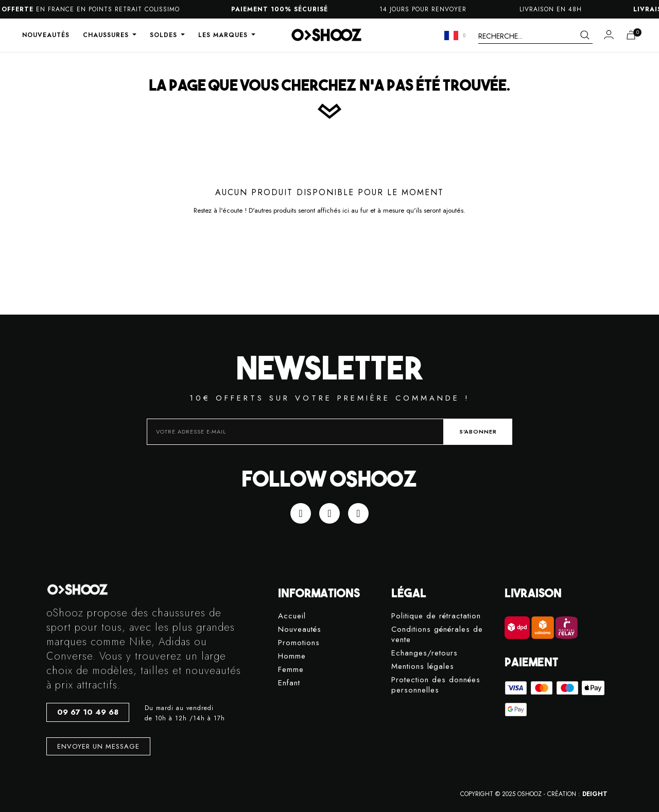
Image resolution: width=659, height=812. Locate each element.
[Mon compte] (609, 34)
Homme (292, 656)
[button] (88, 712)
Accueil (292, 616)
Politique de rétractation (436, 616)
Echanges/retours (424, 653)
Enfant (289, 683)
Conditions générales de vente (437, 635)
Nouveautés (300, 629)
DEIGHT (595, 794)
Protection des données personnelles (436, 685)
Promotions (299, 643)
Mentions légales (423, 667)
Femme (291, 670)
